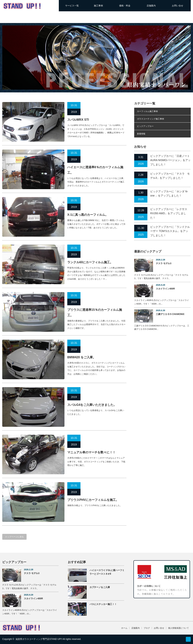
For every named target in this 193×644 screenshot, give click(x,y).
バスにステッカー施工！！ (103, 604)
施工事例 (98, 6)
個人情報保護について (178, 628)
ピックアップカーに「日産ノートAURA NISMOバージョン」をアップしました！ (170, 160)
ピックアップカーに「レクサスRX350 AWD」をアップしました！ (169, 213)
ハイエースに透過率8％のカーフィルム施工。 (95, 170)
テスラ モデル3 (164, 263)
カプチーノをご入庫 (100, 587)
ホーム (124, 628)
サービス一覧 (72, 6)
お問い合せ (178, 6)
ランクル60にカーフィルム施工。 (90, 262)
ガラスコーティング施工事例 (150, 119)
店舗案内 (151, 6)
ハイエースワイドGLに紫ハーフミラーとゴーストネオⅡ (107, 572)
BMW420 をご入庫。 (82, 357)
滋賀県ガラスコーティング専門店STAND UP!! (39, 639)
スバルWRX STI (78, 120)
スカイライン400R (165, 289)
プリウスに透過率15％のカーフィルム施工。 (95, 312)
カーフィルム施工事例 (147, 111)
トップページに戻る (14, 537)
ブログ (147, 628)
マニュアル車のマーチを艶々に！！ (91, 452)
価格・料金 (125, 6)
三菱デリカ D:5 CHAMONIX (170, 314)
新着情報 (141, 134)
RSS (188, 639)
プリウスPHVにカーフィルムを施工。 (93, 500)
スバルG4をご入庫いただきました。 (92, 405)
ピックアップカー (145, 126)
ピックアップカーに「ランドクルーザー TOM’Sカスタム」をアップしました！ (170, 231)
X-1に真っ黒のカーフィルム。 (88, 215)
